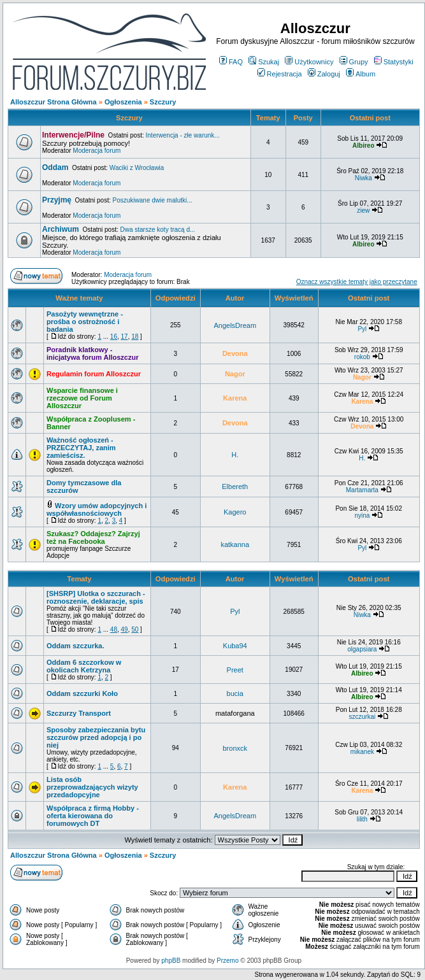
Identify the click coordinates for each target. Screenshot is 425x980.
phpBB (171, 961)
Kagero (235, 512)
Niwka (364, 178)
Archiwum (61, 229)
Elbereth (235, 486)
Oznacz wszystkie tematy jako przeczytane (357, 282)
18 (135, 337)
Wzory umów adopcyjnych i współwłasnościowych (97, 509)
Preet (235, 670)
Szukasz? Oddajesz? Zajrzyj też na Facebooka (93, 537)
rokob (362, 357)
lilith (362, 819)
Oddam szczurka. (75, 646)
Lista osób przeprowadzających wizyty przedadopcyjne (92, 787)
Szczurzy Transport (79, 713)
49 (125, 629)
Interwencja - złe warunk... (183, 135)
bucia (235, 693)
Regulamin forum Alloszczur (94, 374)
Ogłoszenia (123, 102)
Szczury (163, 102)
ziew (363, 210)
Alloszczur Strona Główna (54, 102)
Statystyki (394, 62)
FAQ (231, 62)
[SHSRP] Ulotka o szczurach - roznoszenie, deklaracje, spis (96, 597)
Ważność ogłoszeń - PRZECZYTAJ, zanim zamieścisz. (81, 448)
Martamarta (362, 490)
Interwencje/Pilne (73, 135)
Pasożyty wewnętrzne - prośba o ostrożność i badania (85, 322)
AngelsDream (235, 325)
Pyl (362, 329)
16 (114, 337)
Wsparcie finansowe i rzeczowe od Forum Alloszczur (82, 398)
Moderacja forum (97, 151)
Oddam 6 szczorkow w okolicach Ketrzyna (84, 666)
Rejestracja (280, 74)
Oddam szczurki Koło (82, 693)
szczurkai (362, 717)
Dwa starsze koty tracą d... (158, 230)
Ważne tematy (79, 298)
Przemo (227, 961)
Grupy (354, 62)
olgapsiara (362, 649)
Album (361, 74)
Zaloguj (324, 74)
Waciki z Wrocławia (137, 168)
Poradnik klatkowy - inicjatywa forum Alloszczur (92, 353)
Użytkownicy (309, 62)
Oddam (55, 167)
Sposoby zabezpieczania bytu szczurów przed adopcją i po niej (96, 737)
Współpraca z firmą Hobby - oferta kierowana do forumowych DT (93, 816)
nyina (362, 515)
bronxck (235, 748)
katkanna (235, 544)
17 (125, 337)
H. (235, 455)
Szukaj (264, 62)
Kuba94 (235, 646)
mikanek (362, 752)
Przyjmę (57, 200)
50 (135, 629)
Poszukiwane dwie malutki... (153, 200)
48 (114, 629)
